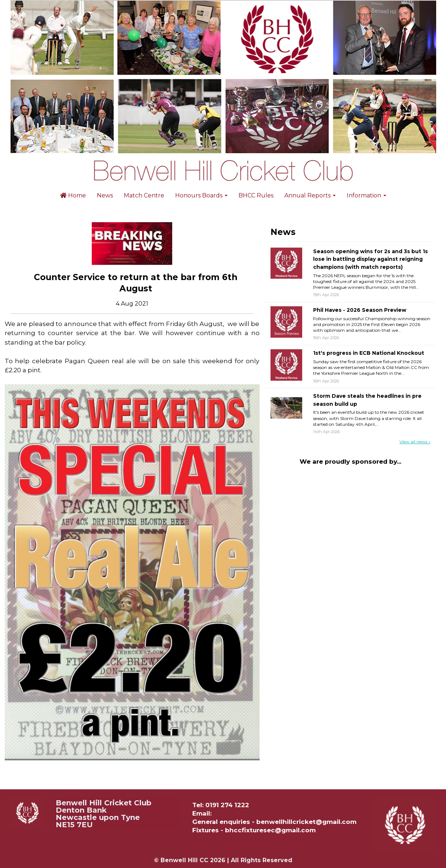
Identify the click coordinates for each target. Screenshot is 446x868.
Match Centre (144, 195)
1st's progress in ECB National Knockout (369, 353)
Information (366, 195)
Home (73, 195)
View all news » (415, 442)
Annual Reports (310, 195)
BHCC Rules (256, 195)
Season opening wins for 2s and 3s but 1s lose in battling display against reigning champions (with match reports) (370, 259)
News (105, 195)
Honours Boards (201, 195)
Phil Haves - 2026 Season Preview (360, 310)
